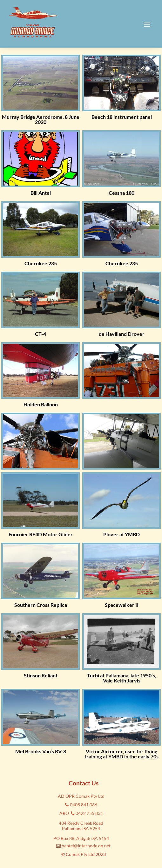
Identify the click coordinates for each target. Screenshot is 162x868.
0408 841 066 (84, 805)
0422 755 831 (89, 813)
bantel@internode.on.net (86, 846)
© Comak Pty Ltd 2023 (84, 854)
